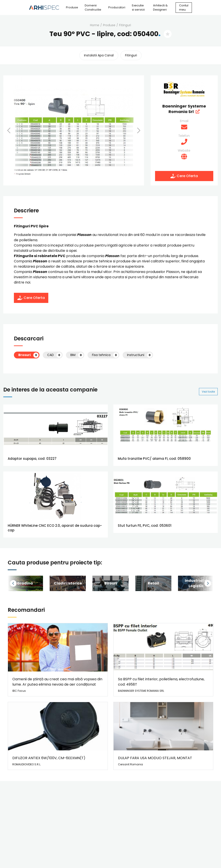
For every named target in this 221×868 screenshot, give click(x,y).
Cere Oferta (184, 176)
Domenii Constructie (93, 8)
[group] (68, 583)
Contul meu (184, 8)
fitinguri (125, 25)
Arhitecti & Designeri (160, 8)
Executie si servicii (138, 8)
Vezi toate (208, 392)
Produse (72, 7)
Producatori (117, 7)
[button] (14, 130)
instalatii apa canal (99, 55)
